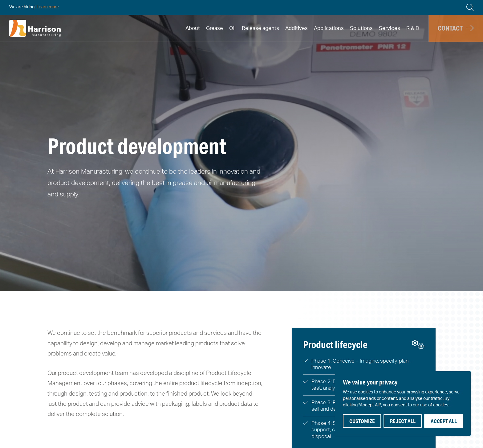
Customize (362, 421)
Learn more (48, 7)
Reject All (403, 421)
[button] (456, 28)
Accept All (444, 421)
